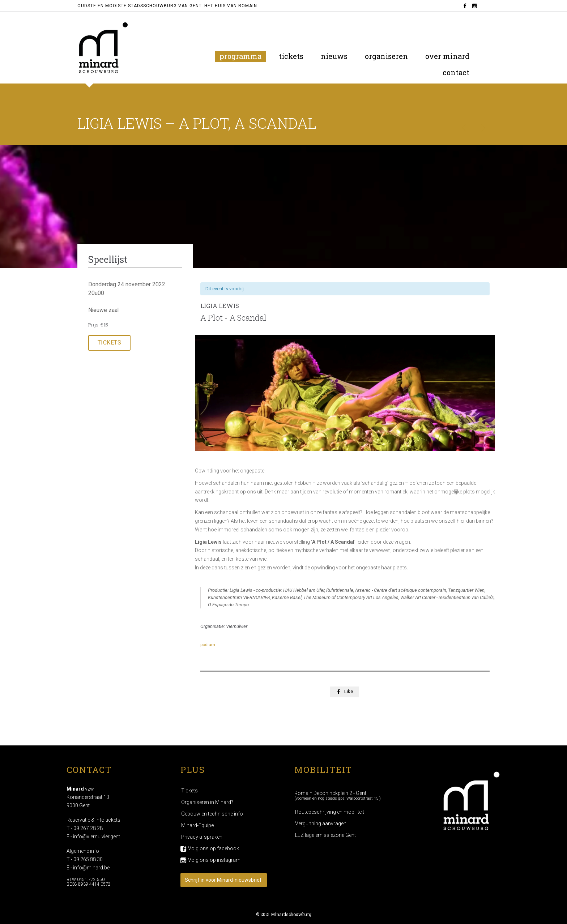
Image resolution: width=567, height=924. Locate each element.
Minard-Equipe (197, 825)
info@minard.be (91, 868)
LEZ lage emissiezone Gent (325, 835)
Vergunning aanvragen (321, 824)
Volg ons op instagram (214, 860)
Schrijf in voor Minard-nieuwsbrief (223, 880)
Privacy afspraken (202, 837)
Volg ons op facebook (214, 848)
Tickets (189, 791)
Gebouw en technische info (212, 814)
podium (208, 645)
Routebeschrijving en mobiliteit (330, 812)
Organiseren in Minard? (207, 802)
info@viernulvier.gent (97, 837)
